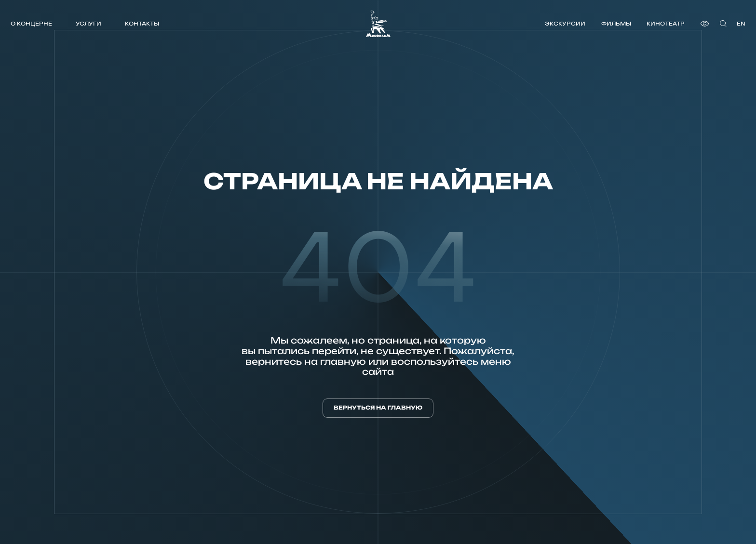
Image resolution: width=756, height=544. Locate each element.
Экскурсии (565, 23)
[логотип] (378, 24)
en (741, 23)
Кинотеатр (666, 23)
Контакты (142, 23)
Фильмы (616, 23)
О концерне (31, 23)
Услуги (88, 23)
